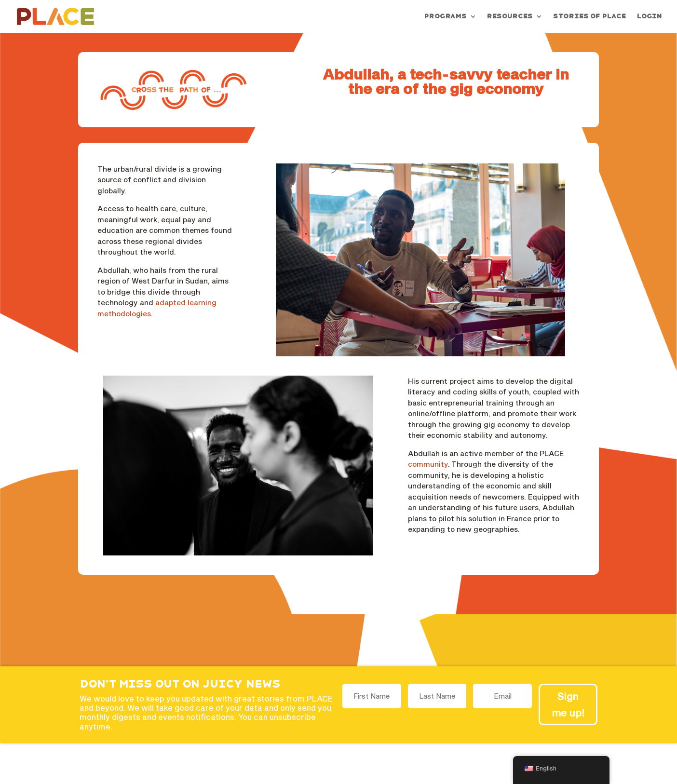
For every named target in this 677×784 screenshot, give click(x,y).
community (428, 464)
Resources (509, 16)
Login (649, 16)
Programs (445, 16)
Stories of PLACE (589, 16)
